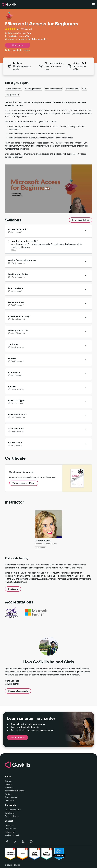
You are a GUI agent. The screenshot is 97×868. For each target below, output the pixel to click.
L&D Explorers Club (13, 810)
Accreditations (11, 791)
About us (9, 781)
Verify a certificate (13, 835)
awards (22, 791)
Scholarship (10, 813)
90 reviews (26, 29)
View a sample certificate (24, 483)
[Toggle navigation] (93, 4)
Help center (10, 832)
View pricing (18, 45)
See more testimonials (18, 691)
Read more (13, 589)
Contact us (9, 825)
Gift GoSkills (10, 800)
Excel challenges (12, 816)
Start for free (18, 737)
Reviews (9, 794)
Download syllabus (80, 220)
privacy (15, 797)
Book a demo (11, 829)
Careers (8, 784)
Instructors (9, 788)
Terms (8, 797)
